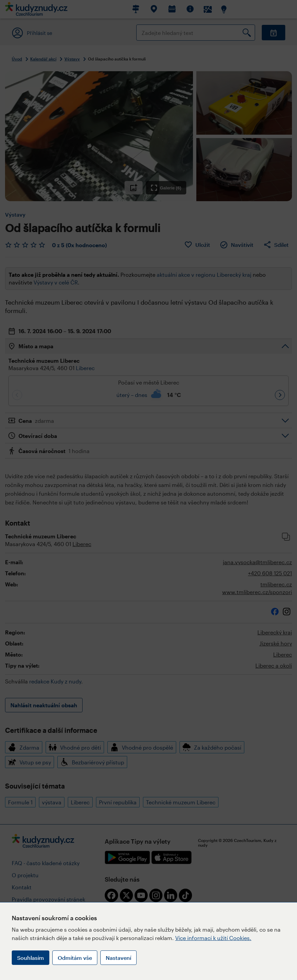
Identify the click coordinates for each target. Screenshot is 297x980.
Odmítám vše (75, 958)
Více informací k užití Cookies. (213, 938)
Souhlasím (31, 958)
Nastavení (118, 958)
